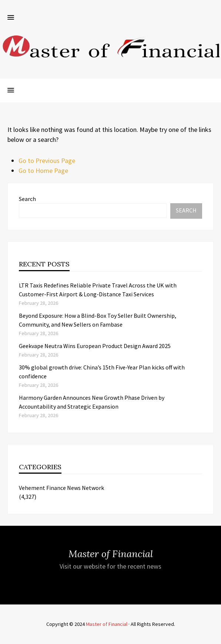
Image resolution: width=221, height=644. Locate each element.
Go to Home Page (43, 171)
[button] (11, 18)
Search (27, 199)
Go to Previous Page (47, 161)
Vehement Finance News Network (61, 488)
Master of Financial (107, 624)
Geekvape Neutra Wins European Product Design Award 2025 (95, 346)
